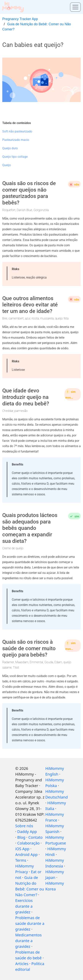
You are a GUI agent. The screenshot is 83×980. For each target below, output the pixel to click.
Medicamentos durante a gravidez (28, 941)
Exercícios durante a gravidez (24, 906)
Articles (22, 964)
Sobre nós (24, 826)
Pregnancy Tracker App (20, 19)
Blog (21, 837)
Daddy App (27, 832)
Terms (21, 860)
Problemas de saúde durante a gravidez (30, 923)
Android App (26, 855)
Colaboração (29, 843)
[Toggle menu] (75, 7)
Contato (36, 837)
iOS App (22, 849)
